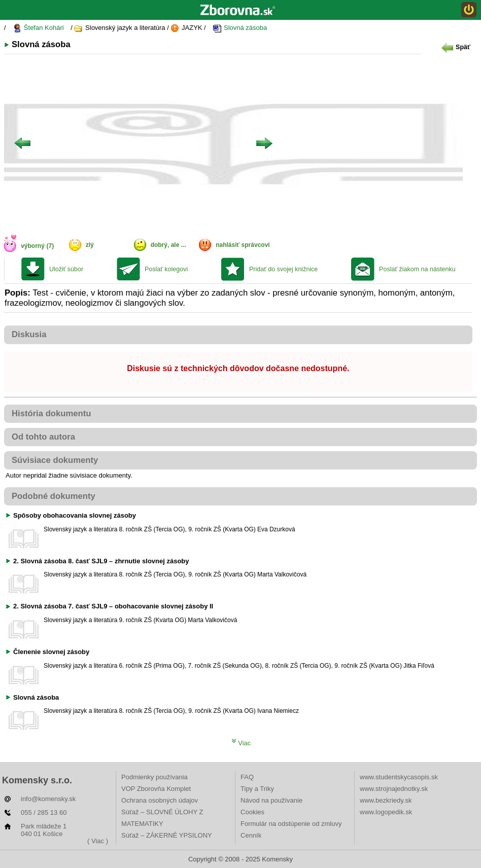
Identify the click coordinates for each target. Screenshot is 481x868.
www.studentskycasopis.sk (399, 777)
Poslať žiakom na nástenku (417, 269)
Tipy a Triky (257, 789)
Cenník (251, 835)
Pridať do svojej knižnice (283, 269)
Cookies (252, 812)
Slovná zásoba (240, 28)
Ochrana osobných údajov (160, 800)
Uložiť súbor (66, 269)
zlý (90, 245)
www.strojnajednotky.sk (394, 789)
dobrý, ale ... (168, 245)
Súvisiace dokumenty (55, 460)
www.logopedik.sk (386, 812)
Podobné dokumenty (54, 496)
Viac (241, 743)
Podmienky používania (154, 777)
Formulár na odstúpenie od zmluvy (291, 824)
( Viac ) (98, 841)
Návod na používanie (271, 800)
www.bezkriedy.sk (386, 800)
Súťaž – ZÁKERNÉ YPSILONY (167, 835)
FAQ (247, 777)
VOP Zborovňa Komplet (156, 789)
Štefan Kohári (38, 28)
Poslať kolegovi (166, 269)
